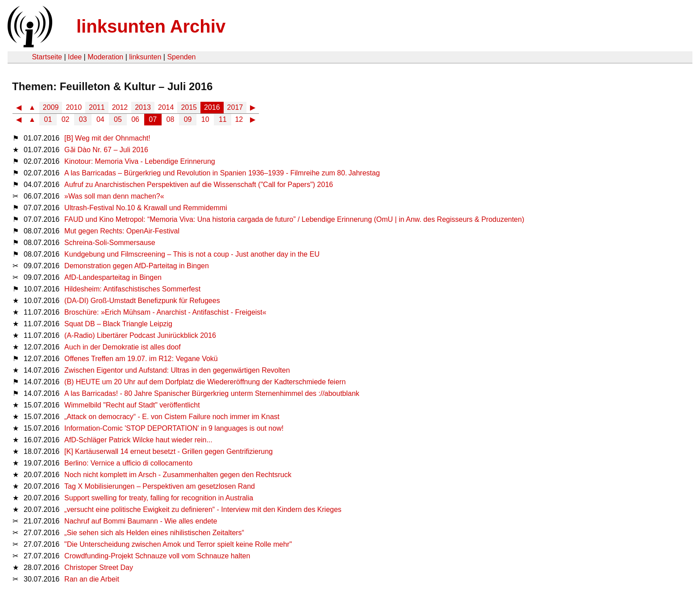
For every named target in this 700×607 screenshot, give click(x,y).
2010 (74, 107)
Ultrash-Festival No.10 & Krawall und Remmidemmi (146, 208)
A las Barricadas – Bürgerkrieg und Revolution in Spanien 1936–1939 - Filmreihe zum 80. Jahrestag (222, 173)
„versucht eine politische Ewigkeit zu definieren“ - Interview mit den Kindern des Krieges (203, 509)
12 (239, 119)
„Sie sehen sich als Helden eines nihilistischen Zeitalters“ (154, 533)
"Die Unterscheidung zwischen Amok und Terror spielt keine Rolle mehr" (178, 544)
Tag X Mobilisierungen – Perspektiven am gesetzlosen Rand (160, 486)
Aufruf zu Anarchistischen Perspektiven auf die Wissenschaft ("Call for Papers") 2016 (199, 185)
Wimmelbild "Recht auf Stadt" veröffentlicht (132, 405)
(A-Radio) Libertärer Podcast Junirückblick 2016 (140, 335)
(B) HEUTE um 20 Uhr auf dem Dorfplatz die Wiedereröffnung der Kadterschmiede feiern (205, 382)
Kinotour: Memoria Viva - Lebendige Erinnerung (140, 161)
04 (100, 119)
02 (66, 119)
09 (188, 119)
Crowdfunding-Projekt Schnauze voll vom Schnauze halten (157, 556)
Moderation (105, 57)
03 (83, 119)
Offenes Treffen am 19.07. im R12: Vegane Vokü (141, 359)
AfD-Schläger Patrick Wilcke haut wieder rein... (138, 440)
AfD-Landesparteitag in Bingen (113, 277)
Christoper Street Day (99, 568)
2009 (51, 107)
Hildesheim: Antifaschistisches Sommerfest (132, 289)
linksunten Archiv (151, 26)
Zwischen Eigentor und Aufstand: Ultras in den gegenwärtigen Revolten (177, 370)
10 (205, 119)
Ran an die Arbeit (92, 579)
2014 (166, 107)
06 (135, 119)
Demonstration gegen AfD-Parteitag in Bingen (137, 266)
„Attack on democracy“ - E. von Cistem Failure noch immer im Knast (172, 417)
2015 (189, 107)
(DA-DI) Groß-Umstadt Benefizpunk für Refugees (142, 301)
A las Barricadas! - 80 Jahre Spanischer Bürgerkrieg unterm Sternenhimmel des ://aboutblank (212, 393)
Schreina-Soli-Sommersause (110, 243)
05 (118, 119)
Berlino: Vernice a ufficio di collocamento (128, 463)
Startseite (47, 57)
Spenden (181, 57)
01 (48, 119)
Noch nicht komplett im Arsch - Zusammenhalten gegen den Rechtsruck (178, 475)
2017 (235, 107)
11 (223, 119)
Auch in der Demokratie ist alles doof (123, 347)
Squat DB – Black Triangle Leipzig (118, 324)
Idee (75, 57)
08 (171, 119)
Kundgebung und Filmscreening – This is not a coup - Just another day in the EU (192, 254)
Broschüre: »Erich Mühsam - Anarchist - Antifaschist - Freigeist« (165, 312)
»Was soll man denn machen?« (114, 196)
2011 (97, 107)
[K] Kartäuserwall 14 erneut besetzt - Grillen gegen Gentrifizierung (169, 451)
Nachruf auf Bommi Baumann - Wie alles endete (141, 521)
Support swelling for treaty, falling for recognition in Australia (159, 498)
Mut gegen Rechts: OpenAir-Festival (122, 231)
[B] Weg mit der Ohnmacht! (107, 138)
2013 (143, 107)
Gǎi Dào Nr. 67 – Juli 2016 (106, 150)
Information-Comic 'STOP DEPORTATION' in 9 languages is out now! (174, 428)
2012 (120, 107)
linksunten (145, 57)
